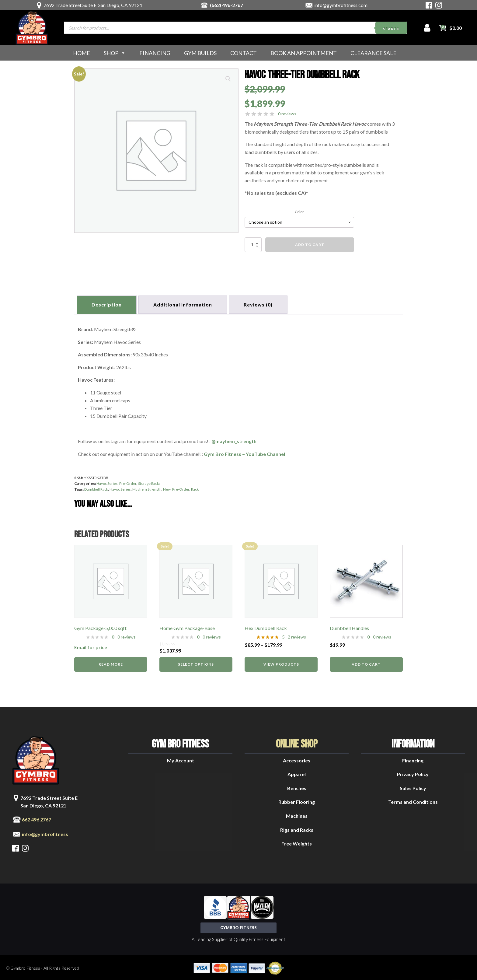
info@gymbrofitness (45, 833)
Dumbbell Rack (96, 488)
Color (299, 212)
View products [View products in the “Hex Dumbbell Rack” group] (281, 663)
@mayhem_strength (234, 440)
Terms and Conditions (413, 801)
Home (82, 53)
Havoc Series (107, 482)
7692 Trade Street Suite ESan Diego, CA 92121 (49, 801)
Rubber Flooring (297, 801)
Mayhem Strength (147, 488)
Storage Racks (149, 482)
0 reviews (287, 114)
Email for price (91, 646)
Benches (297, 787)
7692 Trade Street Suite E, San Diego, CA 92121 (93, 5)
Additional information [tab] (185, 304)
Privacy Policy (413, 773)
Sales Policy (413, 787)
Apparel (297, 773)
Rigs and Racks (297, 829)
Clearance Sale (373, 53)
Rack (195, 488)
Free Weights (297, 842)
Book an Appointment (304, 53)
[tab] (261, 304)
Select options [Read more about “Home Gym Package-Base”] (196, 663)
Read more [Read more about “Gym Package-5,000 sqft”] (111, 663)
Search (391, 29)
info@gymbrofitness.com (341, 5)
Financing (155, 53)
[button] (228, 79)
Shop (115, 53)
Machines (297, 815)
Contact (244, 53)
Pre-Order (128, 482)
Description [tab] (107, 304)
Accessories (297, 759)
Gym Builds (200, 53)
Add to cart (310, 245)
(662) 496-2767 (226, 5)
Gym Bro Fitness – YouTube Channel (244, 452)
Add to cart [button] (366, 663)
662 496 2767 (37, 818)
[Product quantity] (253, 245)
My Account (181, 759)
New (167, 488)
